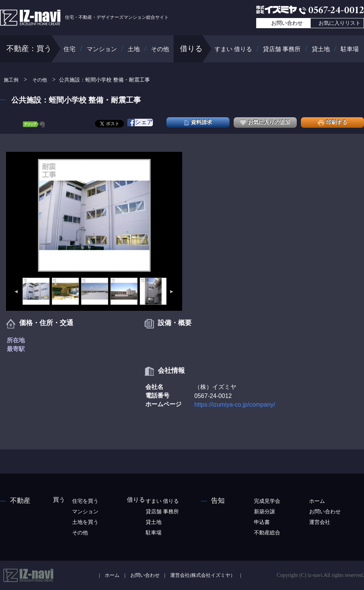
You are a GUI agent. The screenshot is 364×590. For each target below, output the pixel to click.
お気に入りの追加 (265, 122)
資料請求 (198, 122)
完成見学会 (267, 501)
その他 (160, 49)
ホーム (317, 501)
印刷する (333, 122)
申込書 (262, 522)
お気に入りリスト (340, 23)
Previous (16, 292)
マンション (102, 49)
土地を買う (85, 522)
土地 (134, 49)
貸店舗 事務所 (282, 49)
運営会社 (320, 522)
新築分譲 (264, 512)
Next (172, 292)
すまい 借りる (233, 49)
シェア (140, 123)
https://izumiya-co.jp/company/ (235, 405)
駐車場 (350, 49)
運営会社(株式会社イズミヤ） (203, 575)
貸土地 (321, 49)
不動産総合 (267, 533)
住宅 (69, 49)
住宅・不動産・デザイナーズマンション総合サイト (84, 17)
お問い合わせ (287, 23)
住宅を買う (85, 501)
